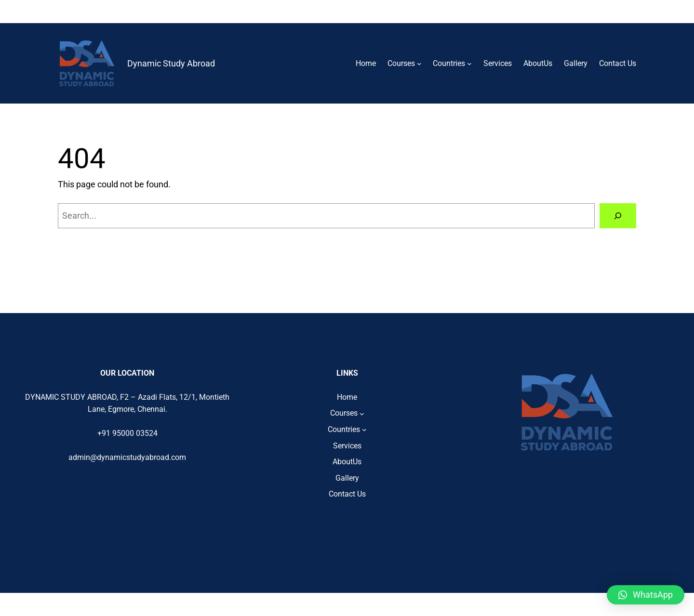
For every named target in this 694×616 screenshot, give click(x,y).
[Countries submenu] (469, 64)
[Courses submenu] (419, 64)
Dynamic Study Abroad (171, 63)
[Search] (618, 216)
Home (366, 63)
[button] (646, 595)
